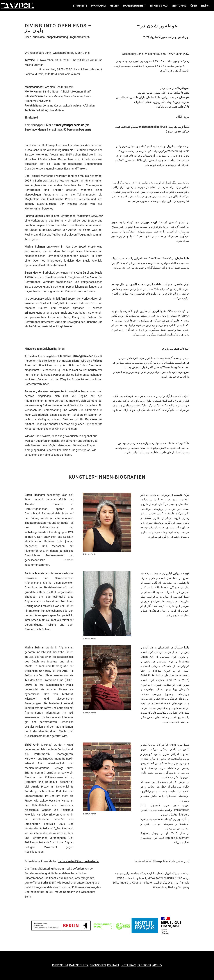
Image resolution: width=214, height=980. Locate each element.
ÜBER (194, 6)
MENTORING (179, 6)
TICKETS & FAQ (159, 6)
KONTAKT (113, 965)
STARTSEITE (80, 6)
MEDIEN (114, 6)
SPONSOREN (98, 965)
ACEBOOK (144, 965)
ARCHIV (157, 965)
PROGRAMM (98, 6)
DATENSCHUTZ (79, 965)
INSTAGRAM (128, 965)
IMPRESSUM (60, 965)
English (205, 6)
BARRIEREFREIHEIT (134, 6)
